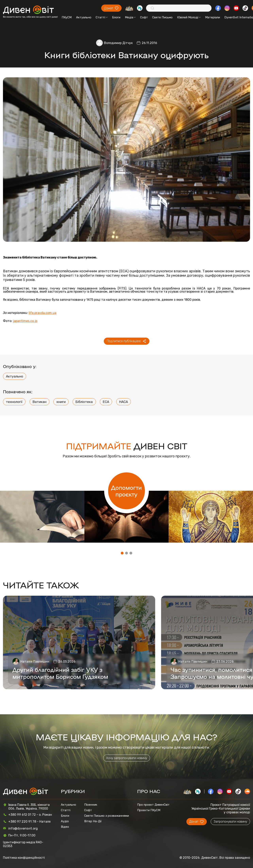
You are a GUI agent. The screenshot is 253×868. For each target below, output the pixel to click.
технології (14, 402)
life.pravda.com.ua (42, 313)
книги (61, 402)
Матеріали (213, 17)
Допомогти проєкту (126, 491)
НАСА (124, 402)
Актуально (84, 17)
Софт (144, 17)
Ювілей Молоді (189, 17)
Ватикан (40, 402)
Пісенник (91, 805)
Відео (65, 827)
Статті (102, 17)
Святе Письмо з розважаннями (107, 816)
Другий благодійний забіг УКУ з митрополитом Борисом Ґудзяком (60, 673)
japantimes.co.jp (25, 321)
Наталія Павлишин (35, 662)
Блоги (116, 17)
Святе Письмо (162, 17)
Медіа (130, 17)
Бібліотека (84, 402)
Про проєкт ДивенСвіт (153, 805)
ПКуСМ (67, 17)
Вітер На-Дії (93, 821)
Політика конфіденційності (24, 858)
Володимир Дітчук (118, 43)
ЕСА (106, 402)
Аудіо (65, 821)
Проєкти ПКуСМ (149, 810)
